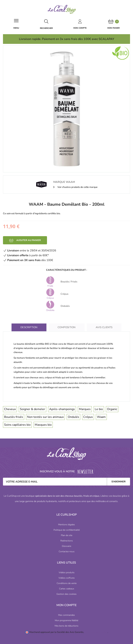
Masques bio (43, 425)
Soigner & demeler (33, 409)
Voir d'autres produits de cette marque (77, 187)
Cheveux (10, 409)
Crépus (88, 417)
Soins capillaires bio (17, 425)
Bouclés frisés (14, 417)
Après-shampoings (62, 409)
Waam (101, 417)
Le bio (99, 409)
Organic (112, 409)
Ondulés (73, 417)
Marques (85, 409)
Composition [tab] (66, 327)
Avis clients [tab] (104, 327)
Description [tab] (29, 327)
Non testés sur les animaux (45, 417)
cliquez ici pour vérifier (96, 632)
